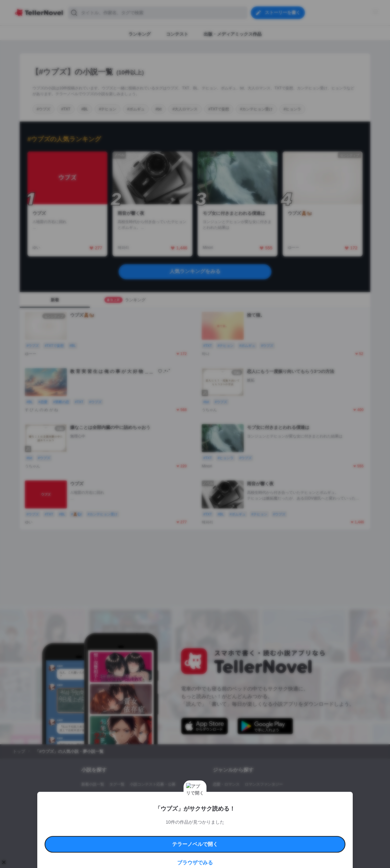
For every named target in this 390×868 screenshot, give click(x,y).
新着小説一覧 (93, 784)
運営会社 (260, 831)
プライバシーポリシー (233, 831)
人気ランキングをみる (195, 271)
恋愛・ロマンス (226, 784)
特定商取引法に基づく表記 (254, 824)
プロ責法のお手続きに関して (191, 831)
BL (215, 806)
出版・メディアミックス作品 (106, 795)
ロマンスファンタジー (264, 784)
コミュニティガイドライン (173, 824)
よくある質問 (287, 824)
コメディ (247, 806)
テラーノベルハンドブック (130, 824)
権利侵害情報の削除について (144, 831)
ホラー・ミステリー (282, 795)
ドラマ (228, 806)
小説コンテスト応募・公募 (153, 784)
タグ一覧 (117, 784)
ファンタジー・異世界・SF (236, 795)
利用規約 (99, 824)
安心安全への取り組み (213, 824)
